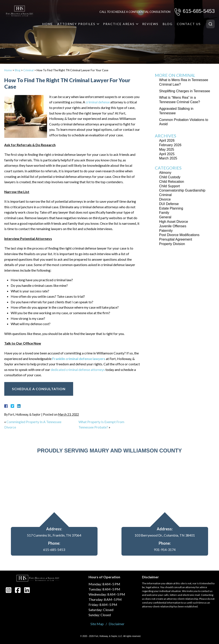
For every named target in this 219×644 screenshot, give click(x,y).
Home (48, 24)
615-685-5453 (199, 11)
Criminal (28, 70)
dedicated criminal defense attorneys (78, 370)
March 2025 (168, 158)
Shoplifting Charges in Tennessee (185, 91)
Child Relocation (172, 182)
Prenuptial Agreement (176, 239)
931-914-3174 (165, 550)
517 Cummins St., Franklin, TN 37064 (54, 535)
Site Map (97, 624)
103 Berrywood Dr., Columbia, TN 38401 (165, 535)
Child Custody (170, 177)
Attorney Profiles (76, 24)
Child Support (169, 186)
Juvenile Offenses (173, 226)
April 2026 (167, 141)
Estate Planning (171, 208)
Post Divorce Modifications (179, 235)
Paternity (166, 231)
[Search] (210, 24)
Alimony (165, 173)
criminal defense (98, 102)
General (165, 217)
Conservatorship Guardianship (182, 190)
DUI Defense (169, 204)
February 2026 (170, 145)
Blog (168, 24)
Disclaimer (117, 624)
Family (164, 213)
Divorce (165, 199)
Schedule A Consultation (39, 389)
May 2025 (167, 149)
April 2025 (167, 154)
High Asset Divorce (174, 222)
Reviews (150, 24)
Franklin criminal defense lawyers (79, 359)
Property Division (172, 244)
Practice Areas (119, 24)
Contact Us (189, 24)
